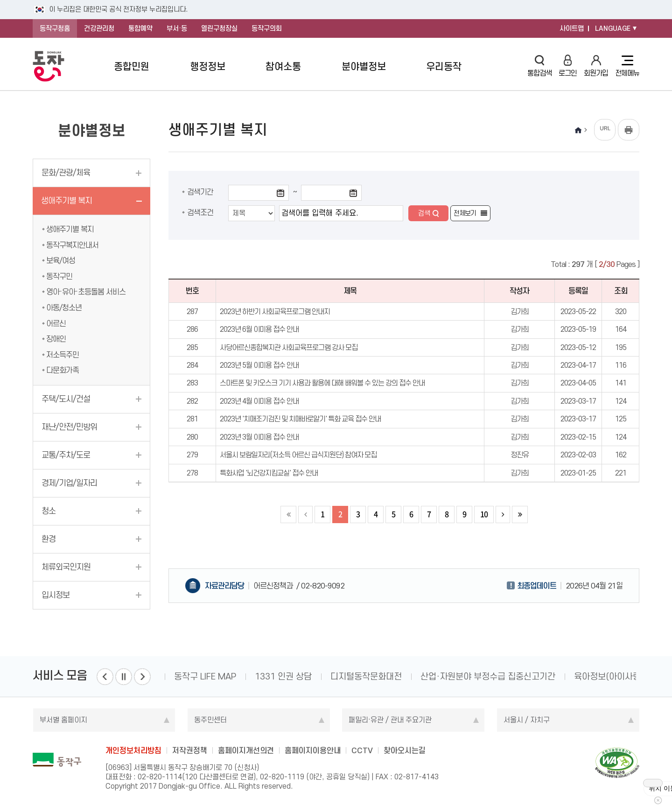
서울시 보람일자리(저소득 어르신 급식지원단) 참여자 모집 (298, 455)
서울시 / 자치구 (527, 720)
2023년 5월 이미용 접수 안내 (259, 365)
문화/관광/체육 (66, 173)
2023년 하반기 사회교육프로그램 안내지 (275, 311)
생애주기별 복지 (66, 201)
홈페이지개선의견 (246, 750)
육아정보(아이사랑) (609, 676)
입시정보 (56, 595)
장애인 (56, 339)
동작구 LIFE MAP (205, 676)
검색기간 (200, 192)
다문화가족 (63, 370)
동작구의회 (267, 28)
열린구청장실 (219, 28)
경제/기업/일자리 (69, 483)
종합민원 (132, 66)
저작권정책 (190, 750)
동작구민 (59, 276)
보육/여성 (61, 260)
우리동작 (444, 66)
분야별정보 (364, 66)
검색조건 (200, 212)
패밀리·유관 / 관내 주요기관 (390, 720)
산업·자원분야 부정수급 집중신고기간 (488, 676)
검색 (424, 213)
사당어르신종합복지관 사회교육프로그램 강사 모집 (289, 347)
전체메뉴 (627, 66)
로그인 (568, 66)
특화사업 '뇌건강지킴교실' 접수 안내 (269, 473)
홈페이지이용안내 (313, 750)
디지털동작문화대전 (366, 676)
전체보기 (465, 213)
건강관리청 (99, 28)
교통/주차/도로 (66, 455)
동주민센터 (210, 720)
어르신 (56, 323)
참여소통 (283, 66)
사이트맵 (572, 28)
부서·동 (177, 28)
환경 (49, 539)
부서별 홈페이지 (63, 720)
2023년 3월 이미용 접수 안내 (259, 437)
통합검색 (539, 66)
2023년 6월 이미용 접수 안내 (259, 329)
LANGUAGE (613, 28)
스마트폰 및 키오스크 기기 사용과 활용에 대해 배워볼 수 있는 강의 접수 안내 (322, 383)
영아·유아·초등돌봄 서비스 (86, 292)
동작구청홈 (55, 28)
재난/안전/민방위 (69, 427)
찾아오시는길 (405, 750)
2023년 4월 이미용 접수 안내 (259, 401)
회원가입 (596, 66)
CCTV (362, 750)
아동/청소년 (64, 308)
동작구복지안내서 (72, 245)
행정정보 (208, 66)
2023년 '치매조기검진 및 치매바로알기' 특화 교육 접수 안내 (300, 419)
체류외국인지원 (66, 567)
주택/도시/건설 (66, 399)
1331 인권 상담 (283, 676)
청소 (49, 511)
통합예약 (140, 28)
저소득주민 (63, 355)
